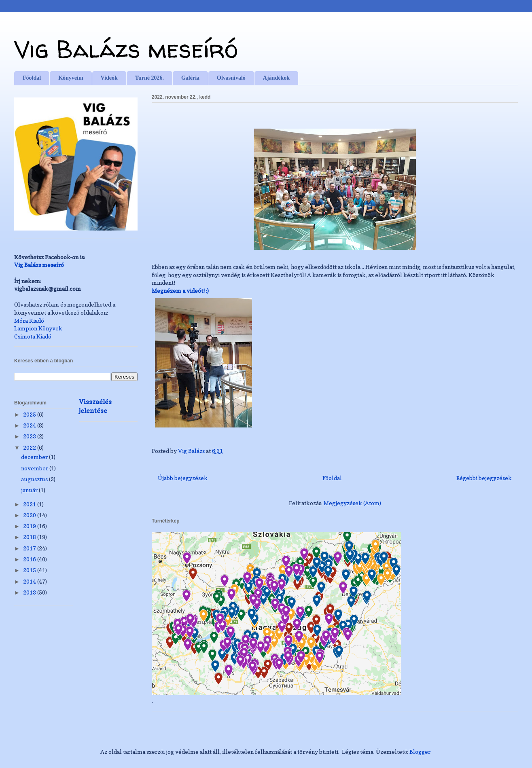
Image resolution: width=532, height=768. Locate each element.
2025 (30, 414)
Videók (109, 78)
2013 (30, 592)
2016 (30, 559)
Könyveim (71, 78)
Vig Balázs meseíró (126, 49)
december (35, 457)
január (30, 490)
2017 (30, 548)
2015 (30, 570)
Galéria (190, 78)
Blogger (420, 752)
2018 (30, 537)
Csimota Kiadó (33, 336)
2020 (30, 515)
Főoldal (32, 78)
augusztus (35, 479)
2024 (30, 425)
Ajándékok (276, 78)
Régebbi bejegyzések (484, 478)
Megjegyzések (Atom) (352, 503)
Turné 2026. (149, 78)
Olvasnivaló (231, 78)
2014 (30, 581)
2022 (30, 447)
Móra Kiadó (29, 321)
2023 (30, 436)
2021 (30, 504)
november (35, 468)
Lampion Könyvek (38, 328)
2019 (30, 526)
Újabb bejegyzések (183, 478)
